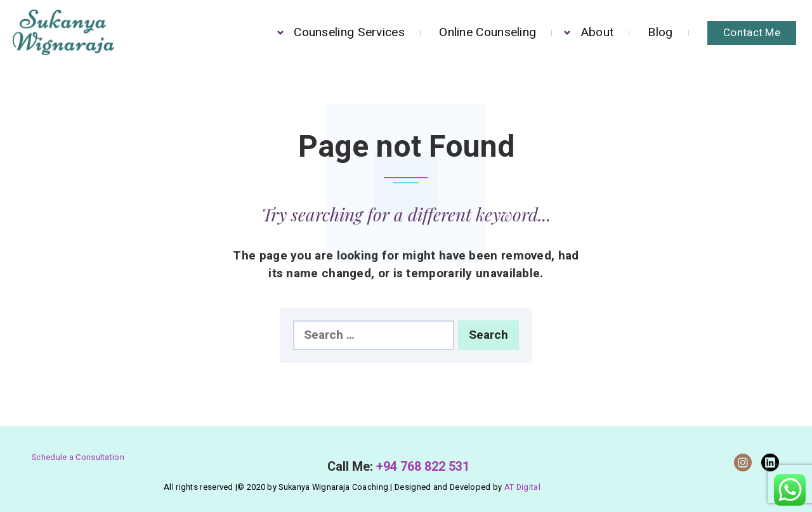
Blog (660, 32)
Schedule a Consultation (78, 457)
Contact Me (752, 33)
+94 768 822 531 (423, 467)
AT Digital (522, 487)
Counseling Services (349, 32)
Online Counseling (488, 32)
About (597, 32)
